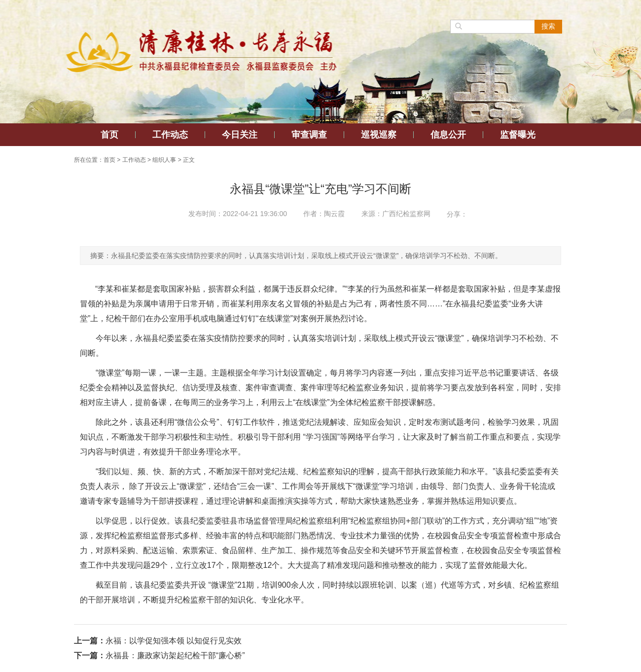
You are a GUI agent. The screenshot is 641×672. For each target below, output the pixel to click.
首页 (109, 135)
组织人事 (164, 160)
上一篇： (90, 641)
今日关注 (240, 135)
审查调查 (309, 135)
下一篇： (90, 655)
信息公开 (448, 135)
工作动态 (170, 135)
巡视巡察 (379, 135)
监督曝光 (518, 135)
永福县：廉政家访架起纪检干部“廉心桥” (175, 655)
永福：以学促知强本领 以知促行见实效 (174, 641)
